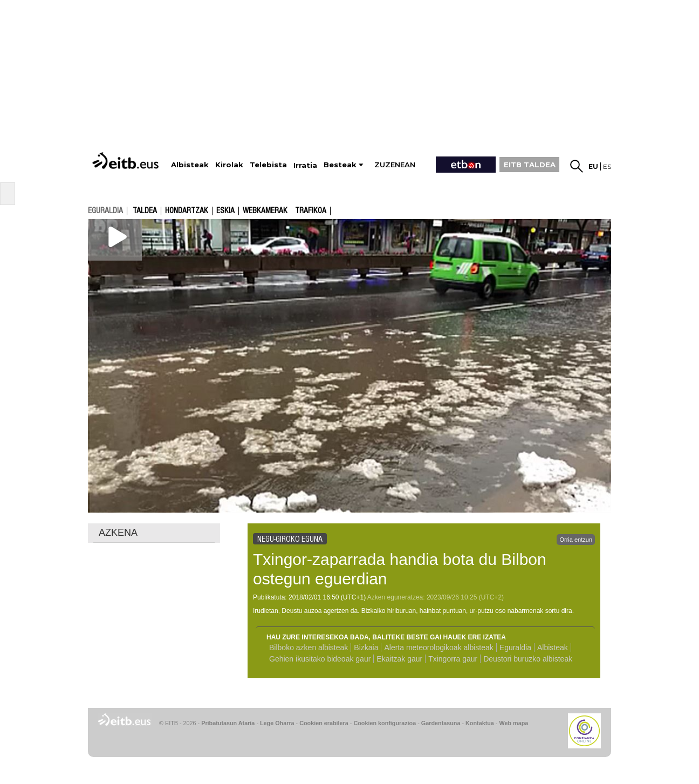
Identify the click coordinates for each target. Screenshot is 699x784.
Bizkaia (366, 647)
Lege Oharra (277, 723)
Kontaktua (480, 723)
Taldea (145, 211)
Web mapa (513, 723)
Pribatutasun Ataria (228, 723)
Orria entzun (576, 540)
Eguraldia (515, 647)
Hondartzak (187, 211)
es (607, 166)
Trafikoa (311, 211)
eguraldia (105, 210)
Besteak (340, 165)
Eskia (225, 211)
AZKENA (118, 533)
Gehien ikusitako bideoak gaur (320, 659)
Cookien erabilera (324, 723)
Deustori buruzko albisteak (528, 659)
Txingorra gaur (453, 659)
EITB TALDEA (530, 165)
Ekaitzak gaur (399, 659)
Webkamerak (265, 211)
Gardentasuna (441, 723)
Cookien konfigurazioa (385, 723)
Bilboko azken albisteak (309, 647)
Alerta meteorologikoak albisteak (438, 647)
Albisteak (553, 647)
